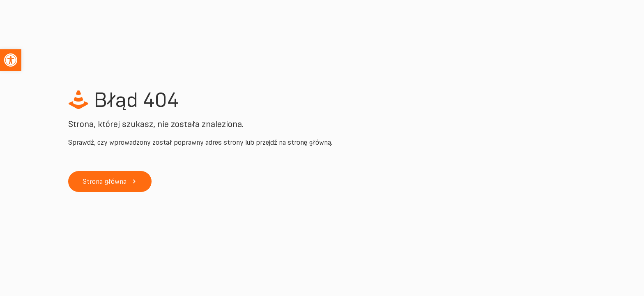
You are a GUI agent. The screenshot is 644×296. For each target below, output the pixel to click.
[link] (11, 60)
